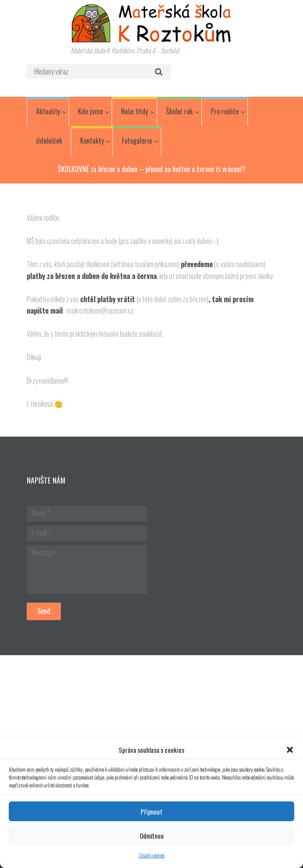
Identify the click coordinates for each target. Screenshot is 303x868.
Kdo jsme (90, 111)
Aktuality (48, 111)
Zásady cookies (151, 855)
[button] (290, 750)
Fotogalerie (137, 141)
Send (44, 611)
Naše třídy (134, 111)
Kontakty (92, 141)
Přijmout (151, 812)
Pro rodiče (225, 111)
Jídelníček (49, 141)
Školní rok (179, 111)
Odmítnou (152, 836)
